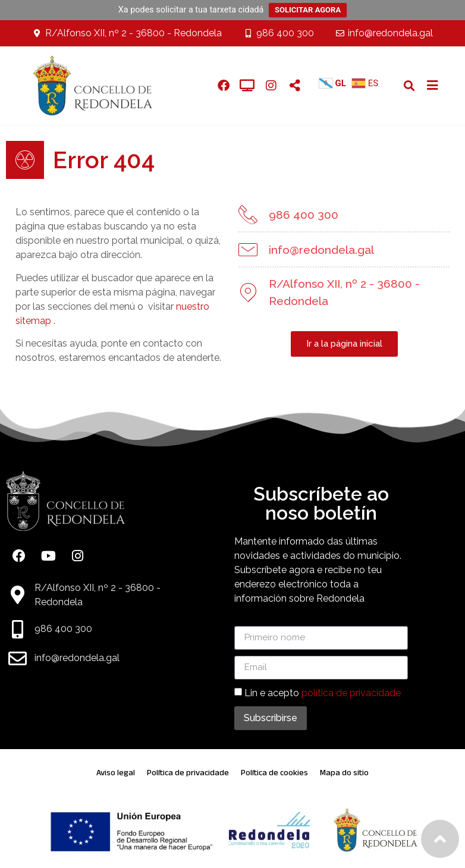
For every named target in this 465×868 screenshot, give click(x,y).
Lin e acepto (323, 693)
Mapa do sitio (344, 773)
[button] (409, 85)
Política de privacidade (188, 773)
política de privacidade (351, 693)
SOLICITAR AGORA (308, 10)
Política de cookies (274, 773)
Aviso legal (116, 773)
